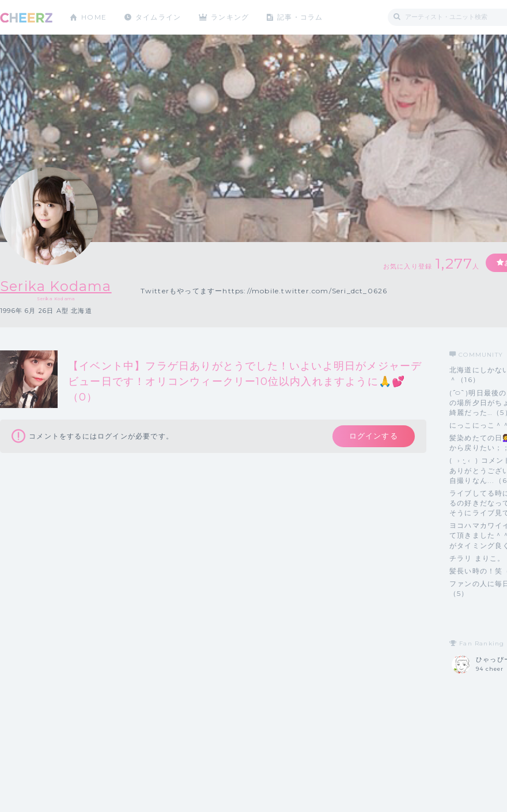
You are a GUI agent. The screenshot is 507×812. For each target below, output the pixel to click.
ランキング (231, 17)
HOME (94, 17)
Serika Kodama (56, 286)
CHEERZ (26, 18)
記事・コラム (301, 17)
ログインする (373, 436)
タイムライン (158, 17)
